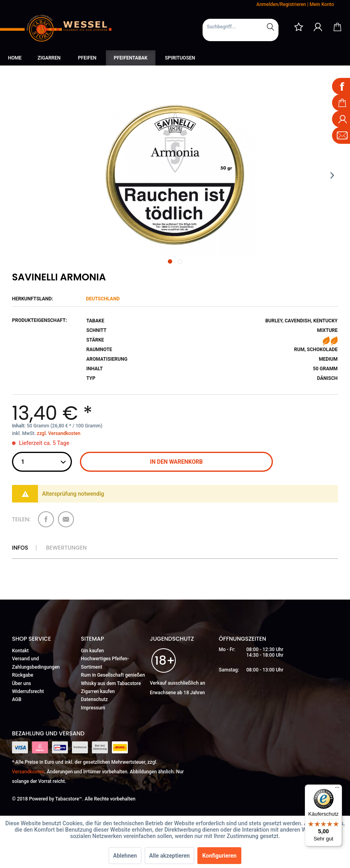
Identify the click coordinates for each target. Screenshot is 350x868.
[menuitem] (241, 30)
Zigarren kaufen (98, 691)
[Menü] (337, 789)
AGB (17, 699)
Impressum (93, 708)
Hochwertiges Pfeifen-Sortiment (105, 663)
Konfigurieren (219, 856)
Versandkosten (28, 772)
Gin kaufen (93, 651)
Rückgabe (23, 675)
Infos (20, 548)
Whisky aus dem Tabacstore (111, 683)
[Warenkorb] (337, 27)
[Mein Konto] (318, 27)
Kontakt (20, 651)
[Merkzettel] (298, 27)
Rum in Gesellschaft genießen (113, 675)
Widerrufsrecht (28, 691)
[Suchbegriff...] (241, 27)
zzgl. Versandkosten (59, 433)
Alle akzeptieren (169, 856)
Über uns (22, 683)
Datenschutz (94, 699)
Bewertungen (66, 548)
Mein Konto (322, 4)
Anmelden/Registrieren (281, 4)
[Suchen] (270, 27)
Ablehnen (125, 856)
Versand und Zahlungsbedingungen (36, 663)
